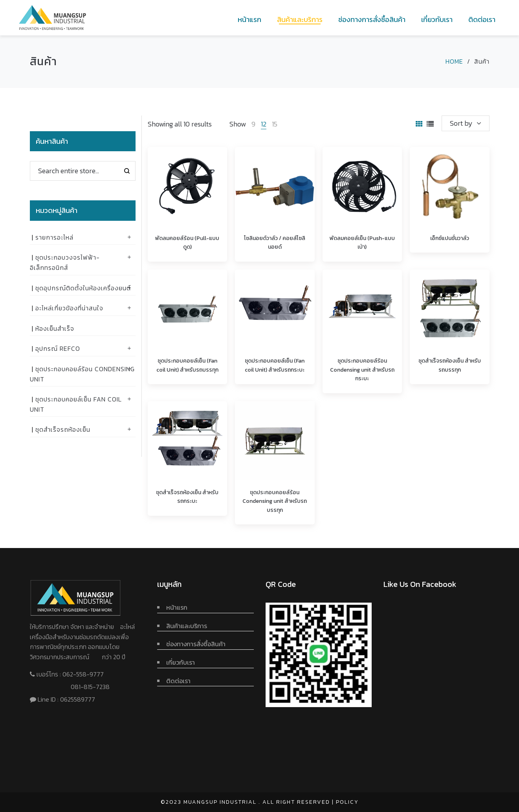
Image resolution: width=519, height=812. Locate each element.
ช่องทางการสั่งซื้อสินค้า (196, 644)
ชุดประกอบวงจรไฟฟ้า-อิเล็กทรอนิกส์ (65, 262)
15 (275, 124)
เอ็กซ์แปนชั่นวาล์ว (450, 238)
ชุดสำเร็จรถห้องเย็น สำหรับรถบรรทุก (450, 365)
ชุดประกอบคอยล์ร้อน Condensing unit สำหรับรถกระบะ (362, 370)
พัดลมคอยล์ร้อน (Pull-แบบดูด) (187, 243)
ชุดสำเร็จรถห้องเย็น (63, 429)
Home (454, 61)
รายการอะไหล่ (54, 237)
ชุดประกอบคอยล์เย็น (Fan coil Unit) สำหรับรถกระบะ (275, 365)
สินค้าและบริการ (187, 626)
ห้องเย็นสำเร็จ (55, 328)
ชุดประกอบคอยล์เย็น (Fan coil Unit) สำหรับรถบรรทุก (187, 365)
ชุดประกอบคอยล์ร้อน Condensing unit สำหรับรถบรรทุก (275, 501)
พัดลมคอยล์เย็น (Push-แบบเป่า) (362, 243)
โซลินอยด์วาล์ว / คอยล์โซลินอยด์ (275, 243)
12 (264, 124)
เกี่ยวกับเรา (181, 662)
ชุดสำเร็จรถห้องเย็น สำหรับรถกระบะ (187, 497)
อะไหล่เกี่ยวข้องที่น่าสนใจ (69, 308)
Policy (347, 802)
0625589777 (78, 699)
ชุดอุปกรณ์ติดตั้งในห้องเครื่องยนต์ (83, 288)
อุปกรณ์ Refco (58, 348)
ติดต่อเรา (178, 681)
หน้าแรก (177, 607)
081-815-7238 (90, 687)
